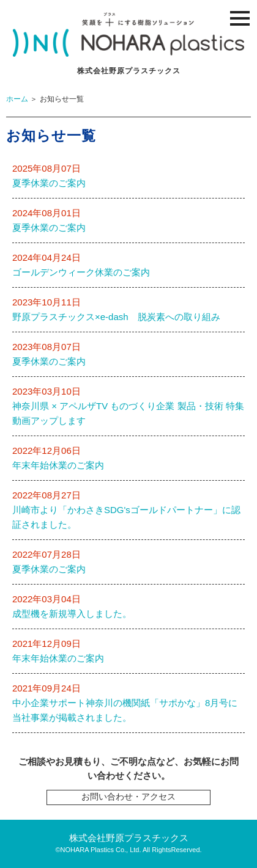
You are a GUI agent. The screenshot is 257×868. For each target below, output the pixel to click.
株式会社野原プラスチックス (129, 838)
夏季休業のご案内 (49, 183)
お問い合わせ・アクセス (128, 797)
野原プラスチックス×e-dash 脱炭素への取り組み (116, 317)
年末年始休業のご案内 (58, 465)
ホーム (17, 99)
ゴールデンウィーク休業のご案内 (81, 272)
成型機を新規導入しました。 (72, 614)
